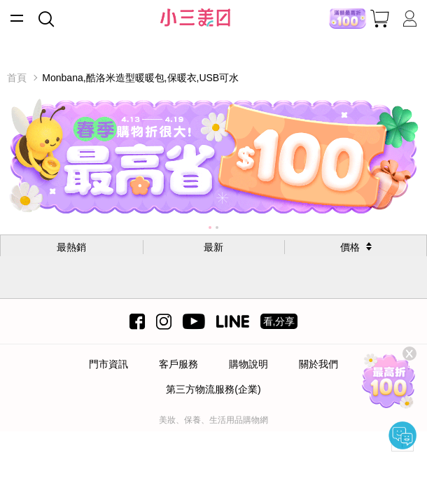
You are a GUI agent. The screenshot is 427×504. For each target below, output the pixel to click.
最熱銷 (71, 247)
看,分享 (279, 321)
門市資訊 (108, 364)
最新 (213, 247)
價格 (350, 247)
